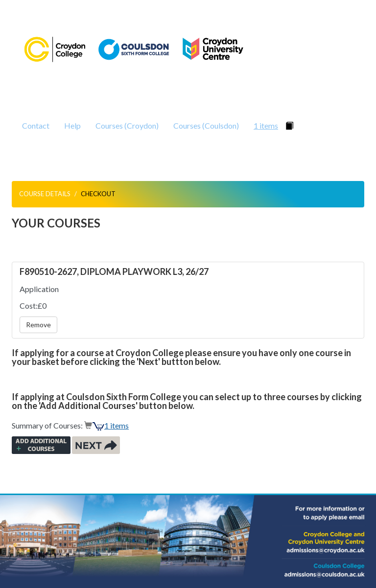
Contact (36, 125)
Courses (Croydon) (127, 125)
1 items (266, 125)
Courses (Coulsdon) (206, 125)
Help (72, 125)
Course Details (45, 194)
